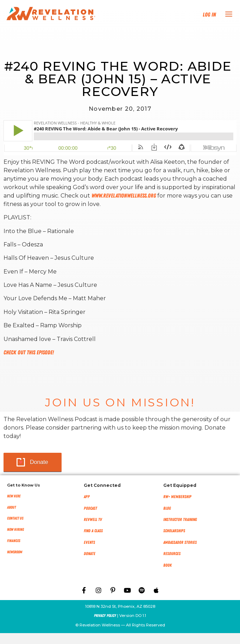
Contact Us (15, 518)
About (11, 507)
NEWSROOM (15, 552)
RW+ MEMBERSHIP (177, 497)
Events (89, 542)
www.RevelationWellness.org (124, 196)
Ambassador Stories (180, 542)
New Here (14, 496)
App (87, 497)
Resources (172, 554)
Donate (39, 462)
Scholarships (174, 531)
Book (168, 565)
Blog (167, 508)
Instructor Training (180, 520)
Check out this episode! (29, 353)
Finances (14, 541)
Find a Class (93, 531)
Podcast (90, 508)
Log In (209, 15)
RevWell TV (93, 520)
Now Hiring (15, 530)
